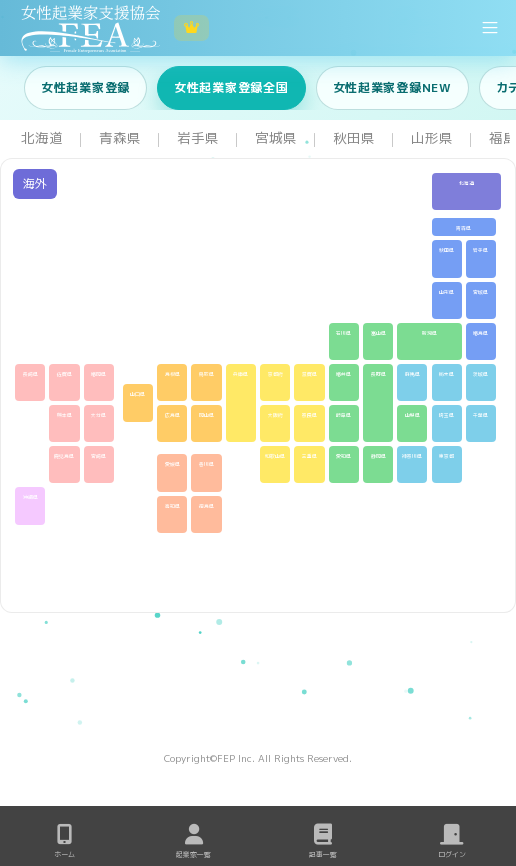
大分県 (98, 415)
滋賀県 (309, 374)
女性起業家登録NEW (392, 87)
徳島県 (206, 506)
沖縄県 (30, 497)
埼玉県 (446, 415)
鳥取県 (206, 374)
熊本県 (64, 415)
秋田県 (446, 250)
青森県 (463, 228)
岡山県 (206, 415)
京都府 (275, 374)
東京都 (446, 456)
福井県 (343, 374)
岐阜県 (343, 415)
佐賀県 (64, 374)
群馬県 (412, 374)
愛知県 (343, 456)
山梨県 (412, 415)
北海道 (466, 183)
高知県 (172, 506)
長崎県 (30, 374)
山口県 (137, 394)
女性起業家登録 (85, 87)
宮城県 (480, 292)
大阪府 (275, 415)
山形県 (446, 292)
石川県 (343, 333)
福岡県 (98, 374)
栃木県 (446, 374)
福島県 (480, 333)
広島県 (172, 415)
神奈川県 (412, 456)
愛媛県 (172, 464)
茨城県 (480, 374)
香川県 (206, 464)
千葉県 (480, 415)
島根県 (172, 374)
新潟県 (429, 333)
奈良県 (309, 415)
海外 (35, 183)
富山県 (378, 333)
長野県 (378, 374)
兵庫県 (240, 374)
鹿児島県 (64, 456)
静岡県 (378, 456)
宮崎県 (98, 456)
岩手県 (480, 250)
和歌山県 (275, 456)
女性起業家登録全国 (231, 87)
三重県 (309, 456)
